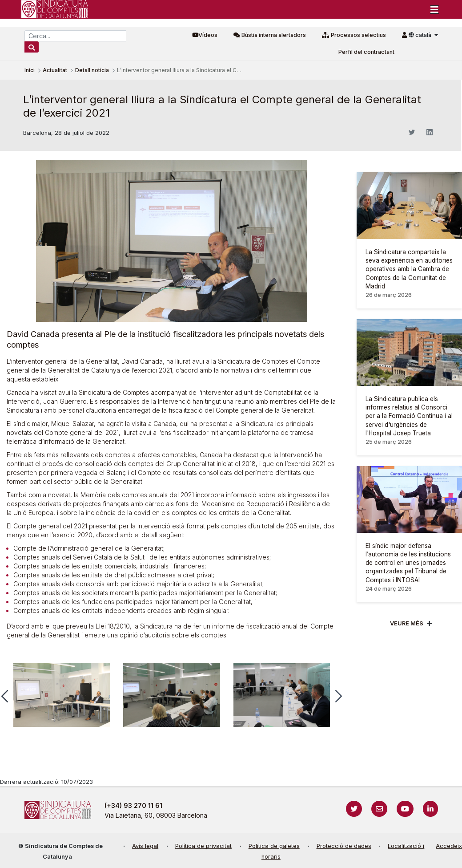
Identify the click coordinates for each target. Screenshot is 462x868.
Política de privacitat (203, 846)
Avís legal (145, 846)
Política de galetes (274, 846)
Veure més (407, 623)
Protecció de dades (344, 846)
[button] (339, 696)
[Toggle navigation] (434, 9)
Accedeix (449, 846)
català (421, 35)
